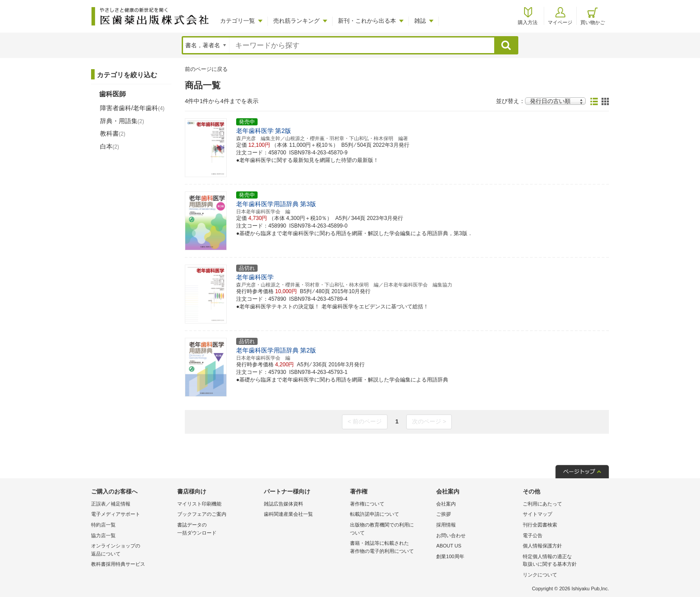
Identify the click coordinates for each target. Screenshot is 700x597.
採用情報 (446, 525)
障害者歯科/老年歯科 (132, 108)
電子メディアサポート (116, 514)
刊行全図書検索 (540, 525)
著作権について (367, 504)
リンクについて (540, 575)
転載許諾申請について (375, 514)
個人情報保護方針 (542, 546)
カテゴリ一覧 (237, 21)
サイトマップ (537, 514)
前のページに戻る (206, 69)
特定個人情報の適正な (564, 561)
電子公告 (533, 535)
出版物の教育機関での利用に (391, 529)
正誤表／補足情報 (111, 504)
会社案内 (446, 504)
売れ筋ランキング (296, 21)
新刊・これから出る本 (367, 21)
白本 (110, 146)
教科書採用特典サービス (118, 564)
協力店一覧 (103, 535)
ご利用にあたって (542, 504)
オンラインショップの (132, 550)
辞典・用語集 (122, 121)
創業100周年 (450, 556)
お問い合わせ (451, 535)
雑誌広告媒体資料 (283, 504)
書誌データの (218, 529)
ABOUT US (449, 546)
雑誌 (420, 21)
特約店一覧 (103, 525)
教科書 (113, 133)
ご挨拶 (444, 514)
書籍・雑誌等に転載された (391, 548)
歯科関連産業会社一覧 (288, 514)
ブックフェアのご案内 (202, 514)
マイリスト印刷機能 (199, 504)
